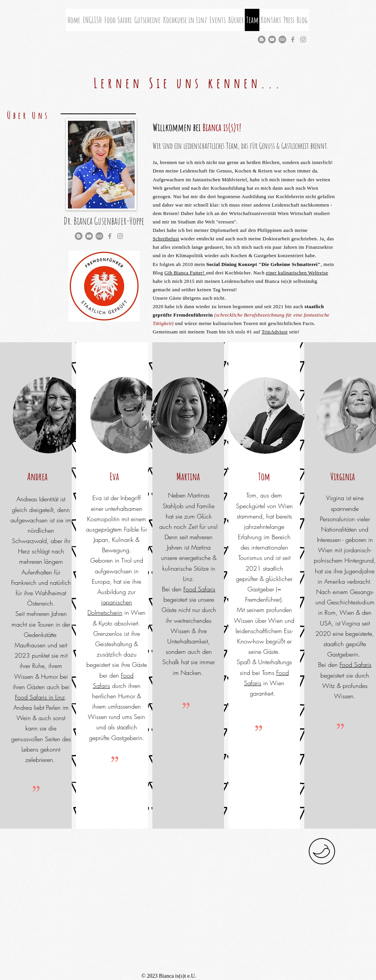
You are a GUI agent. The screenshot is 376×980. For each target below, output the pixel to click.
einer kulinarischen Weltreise (297, 273)
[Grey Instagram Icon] (303, 39)
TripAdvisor (275, 332)
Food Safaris (199, 589)
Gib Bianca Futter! (185, 273)
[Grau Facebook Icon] (293, 39)
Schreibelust (166, 239)
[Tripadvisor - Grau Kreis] (282, 39)
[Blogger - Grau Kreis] (262, 39)
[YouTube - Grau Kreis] (272, 39)
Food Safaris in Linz (40, 697)
